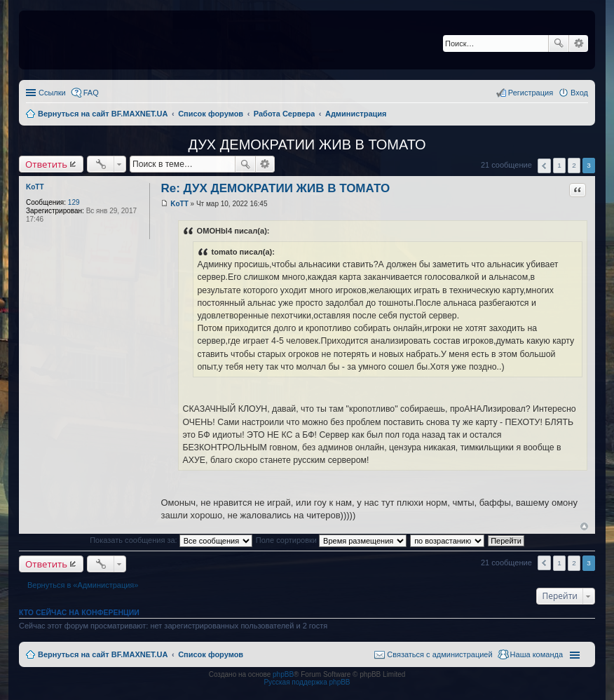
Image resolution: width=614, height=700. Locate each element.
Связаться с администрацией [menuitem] (439, 654)
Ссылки (52, 93)
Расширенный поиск (579, 43)
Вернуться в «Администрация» (83, 585)
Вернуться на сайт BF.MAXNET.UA (103, 654)
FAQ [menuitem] (91, 93)
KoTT (35, 187)
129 (74, 202)
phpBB (283, 674)
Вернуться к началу (584, 526)
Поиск (559, 43)
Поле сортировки (331, 540)
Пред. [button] (544, 166)
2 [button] (574, 165)
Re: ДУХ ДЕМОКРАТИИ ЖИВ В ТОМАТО (275, 188)
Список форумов (211, 654)
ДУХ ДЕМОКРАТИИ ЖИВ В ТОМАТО (307, 144)
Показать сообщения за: (171, 540)
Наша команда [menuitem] (537, 654)
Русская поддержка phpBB (307, 682)
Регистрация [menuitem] (531, 93)
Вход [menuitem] (579, 93)
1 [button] (559, 165)
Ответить (46, 164)
